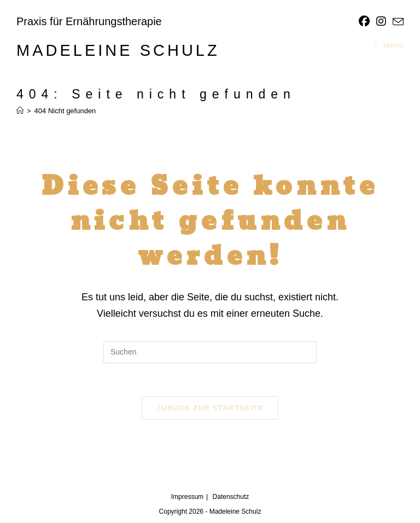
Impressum (187, 497)
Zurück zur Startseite (210, 408)
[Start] (20, 111)
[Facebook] (364, 21)
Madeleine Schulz (118, 50)
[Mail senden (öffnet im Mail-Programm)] (396, 22)
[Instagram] (381, 21)
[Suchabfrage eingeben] (210, 352)
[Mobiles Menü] (389, 45)
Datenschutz (231, 497)
